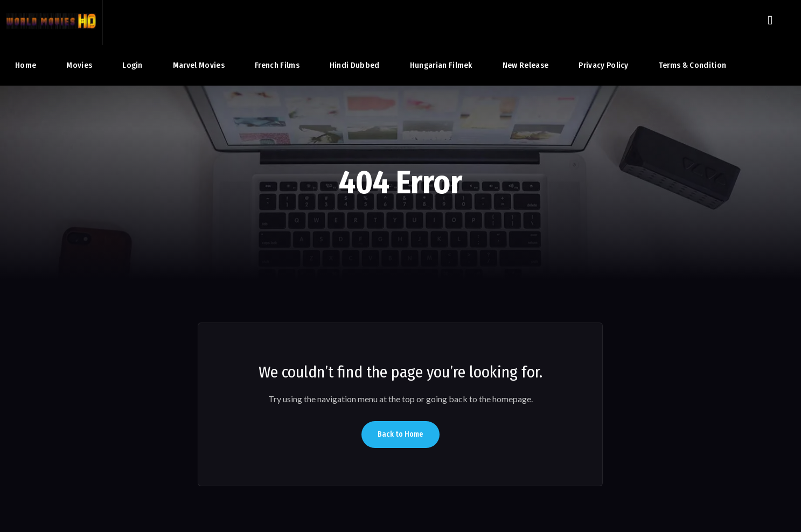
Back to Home (400, 434)
